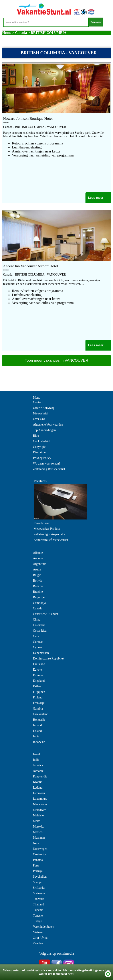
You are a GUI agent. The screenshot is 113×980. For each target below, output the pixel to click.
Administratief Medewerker (51, 540)
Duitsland (39, 664)
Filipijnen (39, 692)
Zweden (38, 943)
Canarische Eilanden (46, 614)
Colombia (39, 625)
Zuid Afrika (40, 938)
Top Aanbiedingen (45, 430)
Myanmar (39, 838)
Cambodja (40, 603)
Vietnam (38, 932)
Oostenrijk (40, 854)
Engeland (39, 681)
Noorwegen (40, 849)
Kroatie (38, 782)
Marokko (39, 827)
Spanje (37, 882)
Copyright (39, 447)
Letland (38, 788)
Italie (36, 760)
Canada (21, 33)
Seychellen (40, 877)
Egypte (38, 670)
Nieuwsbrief (41, 413)
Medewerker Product (47, 529)
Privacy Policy (42, 458)
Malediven (40, 810)
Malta (37, 821)
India (36, 736)
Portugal (38, 871)
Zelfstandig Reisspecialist (49, 469)
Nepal (37, 843)
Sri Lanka (39, 888)
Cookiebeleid (41, 441)
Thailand (39, 904)
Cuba (36, 636)
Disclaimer (40, 452)
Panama (38, 860)
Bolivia (38, 581)
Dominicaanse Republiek (49, 658)
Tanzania (39, 899)
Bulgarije (39, 597)
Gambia (38, 709)
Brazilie (38, 592)
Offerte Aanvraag (44, 408)
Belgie (37, 575)
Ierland (38, 725)
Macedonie (40, 804)
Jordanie (38, 771)
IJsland (38, 731)
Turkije (38, 921)
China (37, 620)
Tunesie (38, 916)
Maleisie (38, 815)
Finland (38, 697)
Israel (37, 754)
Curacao (38, 642)
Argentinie (40, 564)
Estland (38, 686)
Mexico (38, 832)
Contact (38, 402)
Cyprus (38, 647)
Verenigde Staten (44, 927)
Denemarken (41, 653)
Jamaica (38, 765)
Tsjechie (38, 910)
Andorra (38, 558)
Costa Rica (40, 631)
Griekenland (41, 714)
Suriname (39, 893)
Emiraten (39, 675)
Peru (36, 865)
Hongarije (39, 720)
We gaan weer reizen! (47, 464)
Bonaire (38, 586)
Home (7, 33)
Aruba (37, 569)
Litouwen (39, 793)
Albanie (38, 553)
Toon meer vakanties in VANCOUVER (57, 360)
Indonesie (39, 742)
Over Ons (39, 419)
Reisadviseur (42, 523)
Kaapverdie (40, 776)
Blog (36, 436)
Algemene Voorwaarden (48, 425)
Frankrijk (39, 703)
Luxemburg (40, 799)
